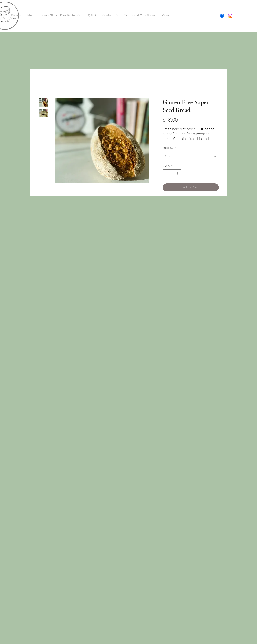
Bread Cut (170, 148)
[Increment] (178, 173)
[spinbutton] (172, 173)
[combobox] (191, 156)
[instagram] (230, 16)
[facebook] (222, 16)
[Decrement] (166, 173)
